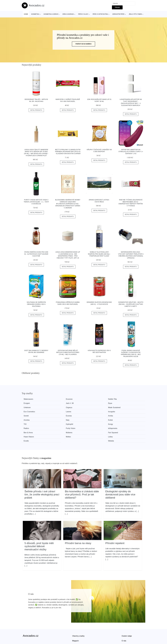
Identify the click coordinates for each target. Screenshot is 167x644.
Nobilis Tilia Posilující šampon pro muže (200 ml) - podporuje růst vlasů (99, 254)
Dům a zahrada (68, 14)
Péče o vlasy (83, 14)
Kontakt (125, 632)
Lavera (90, 407)
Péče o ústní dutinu (100, 14)
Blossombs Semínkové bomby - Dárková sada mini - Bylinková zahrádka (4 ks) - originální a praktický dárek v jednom (68, 204)
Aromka (122, 411)
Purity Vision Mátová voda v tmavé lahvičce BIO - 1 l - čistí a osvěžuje (36, 202)
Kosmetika (35, 14)
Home (26, 14)
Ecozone (59, 399)
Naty (26, 415)
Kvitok (58, 415)
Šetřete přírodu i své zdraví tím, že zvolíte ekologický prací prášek (42, 480)
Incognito (123, 407)
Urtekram (91, 403)
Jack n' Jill (28, 403)
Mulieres (59, 423)
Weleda (122, 427)
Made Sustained (31, 407)
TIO (89, 415)
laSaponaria (124, 419)
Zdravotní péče (118, 14)
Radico (59, 419)
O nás (124, 627)
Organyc (123, 403)
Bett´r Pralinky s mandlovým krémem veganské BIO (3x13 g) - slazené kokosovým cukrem (68, 152)
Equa (58, 403)
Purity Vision (92, 419)
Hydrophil (123, 415)
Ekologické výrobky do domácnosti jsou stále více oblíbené (120, 480)
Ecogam (123, 399)
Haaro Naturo (125, 423)
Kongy (27, 419)
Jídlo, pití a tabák (135, 14)
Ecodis (90, 427)
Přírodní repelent (115, 529)
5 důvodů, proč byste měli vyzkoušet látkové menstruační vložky (39, 532)
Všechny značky (78, 622)
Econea (59, 411)
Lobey (58, 427)
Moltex (27, 427)
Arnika (90, 411)
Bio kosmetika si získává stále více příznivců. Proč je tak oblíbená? (82, 480)
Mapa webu (77, 632)
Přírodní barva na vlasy (78, 529)
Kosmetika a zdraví (51, 14)
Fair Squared (93, 423)
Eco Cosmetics (62, 407)
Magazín (75, 627)
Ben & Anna (29, 423)
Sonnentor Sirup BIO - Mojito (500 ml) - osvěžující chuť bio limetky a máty (131, 304)
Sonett (27, 411)
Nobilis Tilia (92, 399)
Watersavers (29, 399)
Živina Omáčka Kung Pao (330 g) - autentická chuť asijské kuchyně (36, 254)
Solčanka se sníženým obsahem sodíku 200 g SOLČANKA (36, 304)
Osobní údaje (127, 622)
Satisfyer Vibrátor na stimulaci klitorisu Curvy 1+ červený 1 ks (131, 152)
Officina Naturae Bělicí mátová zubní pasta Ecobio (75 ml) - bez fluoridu (68, 352)
